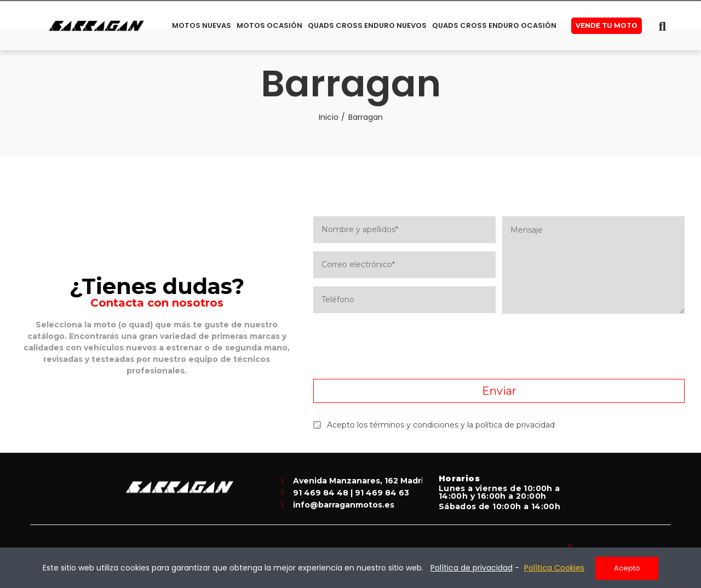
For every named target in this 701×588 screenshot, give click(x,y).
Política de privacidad (472, 568)
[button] (607, 26)
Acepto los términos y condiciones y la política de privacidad (434, 425)
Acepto (627, 568)
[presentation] (499, 347)
